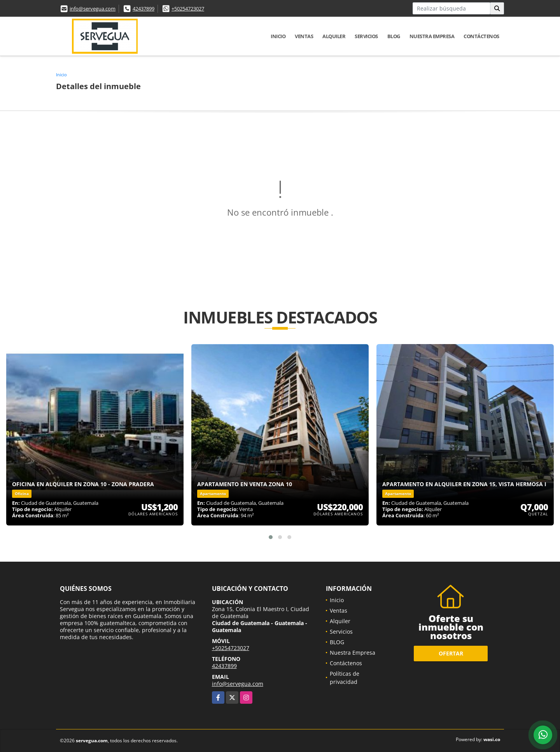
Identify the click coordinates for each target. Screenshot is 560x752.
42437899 (143, 9)
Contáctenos (481, 36)
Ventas (304, 36)
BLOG (394, 36)
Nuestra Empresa (432, 36)
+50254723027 (188, 9)
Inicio (278, 36)
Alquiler (334, 36)
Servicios (366, 36)
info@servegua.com (93, 9)
